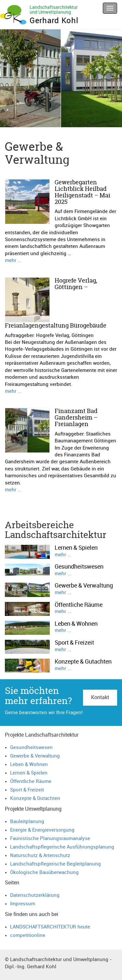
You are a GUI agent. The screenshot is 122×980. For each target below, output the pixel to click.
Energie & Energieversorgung (42, 830)
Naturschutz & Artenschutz (40, 856)
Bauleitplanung (27, 822)
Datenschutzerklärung (35, 895)
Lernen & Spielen (29, 773)
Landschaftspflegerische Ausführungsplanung (62, 847)
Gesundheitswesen (31, 748)
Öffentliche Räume (31, 781)
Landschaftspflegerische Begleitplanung (55, 864)
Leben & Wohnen (29, 765)
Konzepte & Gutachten (35, 798)
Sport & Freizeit (27, 790)
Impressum (23, 904)
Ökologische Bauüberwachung (44, 873)
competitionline (28, 935)
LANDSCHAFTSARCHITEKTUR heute (50, 927)
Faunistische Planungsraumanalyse (50, 839)
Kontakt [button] (100, 697)
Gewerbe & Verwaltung (35, 756)
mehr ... (13, 260)
